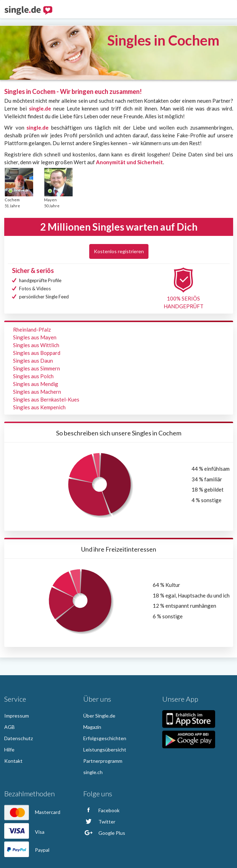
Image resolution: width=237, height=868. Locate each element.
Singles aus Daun (33, 361)
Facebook (101, 810)
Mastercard (32, 812)
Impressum (17, 716)
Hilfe (9, 750)
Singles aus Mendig (36, 384)
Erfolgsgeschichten (105, 738)
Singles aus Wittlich (36, 345)
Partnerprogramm (103, 761)
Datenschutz (19, 738)
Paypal (27, 850)
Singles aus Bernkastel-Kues (46, 399)
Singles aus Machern (37, 392)
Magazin (92, 727)
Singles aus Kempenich (39, 407)
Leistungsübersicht (105, 750)
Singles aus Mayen (35, 337)
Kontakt (13, 761)
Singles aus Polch (33, 376)
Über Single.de (99, 716)
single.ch (93, 772)
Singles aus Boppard (37, 353)
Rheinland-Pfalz (32, 329)
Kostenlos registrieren (119, 251)
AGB (10, 727)
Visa (24, 832)
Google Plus (104, 833)
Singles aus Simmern (37, 368)
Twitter (99, 822)
